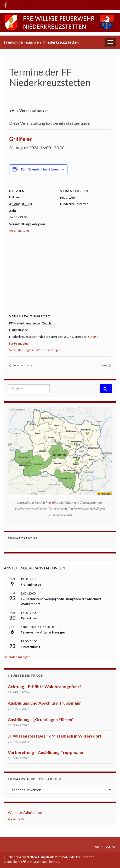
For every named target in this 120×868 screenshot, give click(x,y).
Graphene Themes (46, 862)
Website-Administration (28, 812)
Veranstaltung (19, 230)
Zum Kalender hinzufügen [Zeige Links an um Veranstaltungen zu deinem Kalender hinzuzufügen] (39, 169)
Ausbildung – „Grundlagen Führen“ (41, 719)
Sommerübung (22, 365)
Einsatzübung (30, 647)
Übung (103, 365)
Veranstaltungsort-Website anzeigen (35, 350)
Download (16, 818)
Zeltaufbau (29, 618)
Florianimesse (31, 584)
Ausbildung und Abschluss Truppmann (45, 703)
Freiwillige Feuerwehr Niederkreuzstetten (41, 42)
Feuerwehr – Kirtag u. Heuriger (43, 632)
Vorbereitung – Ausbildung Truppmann (45, 752)
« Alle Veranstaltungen (29, 110)
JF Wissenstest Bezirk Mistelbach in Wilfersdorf (55, 736)
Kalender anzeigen (17, 657)
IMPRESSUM (104, 847)
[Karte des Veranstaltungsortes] (60, 275)
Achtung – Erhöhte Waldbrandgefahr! (44, 686)
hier (49, 502)
